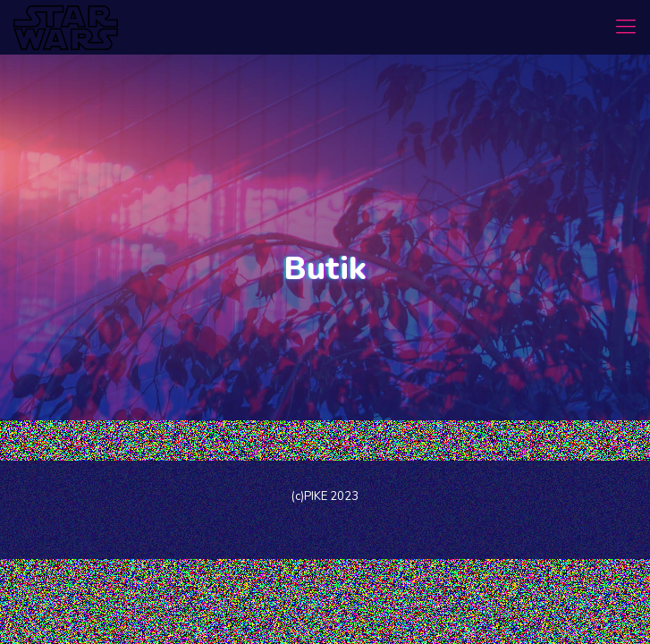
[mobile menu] (626, 27)
